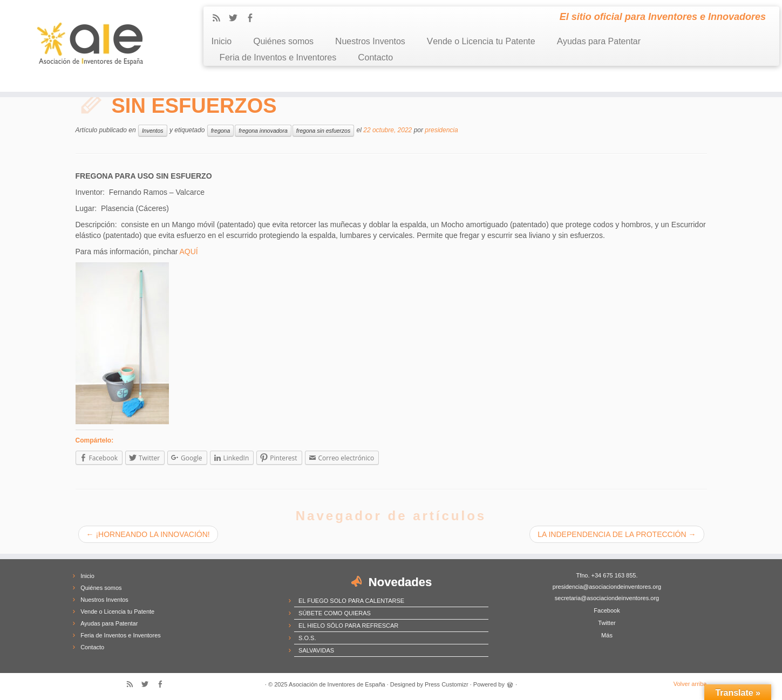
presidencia (441, 130)
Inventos (153, 131)
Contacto (375, 57)
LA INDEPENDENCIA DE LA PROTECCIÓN (617, 534)
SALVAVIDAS (316, 650)
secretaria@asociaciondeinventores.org (607, 598)
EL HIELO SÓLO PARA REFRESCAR (348, 626)
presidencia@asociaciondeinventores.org (607, 587)
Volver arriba (690, 684)
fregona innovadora (263, 131)
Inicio (222, 41)
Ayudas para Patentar (599, 41)
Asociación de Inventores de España (337, 684)
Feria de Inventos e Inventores (278, 57)
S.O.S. (307, 638)
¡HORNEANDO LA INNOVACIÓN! (148, 534)
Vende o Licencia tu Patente (481, 41)
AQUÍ (188, 252)
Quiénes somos (283, 41)
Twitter (607, 623)
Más (607, 635)
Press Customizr (447, 684)
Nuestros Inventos (370, 41)
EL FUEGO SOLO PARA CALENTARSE (351, 601)
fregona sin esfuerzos (323, 131)
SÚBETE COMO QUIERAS (335, 613)
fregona (221, 131)
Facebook (607, 610)
